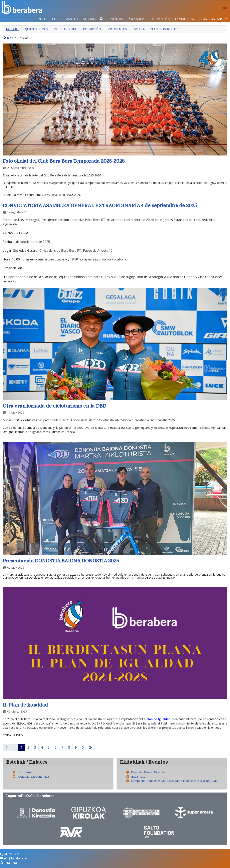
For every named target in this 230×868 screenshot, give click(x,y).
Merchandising (65, 29)
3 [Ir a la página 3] (35, 747)
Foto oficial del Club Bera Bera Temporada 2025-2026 (64, 161)
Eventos (116, 19)
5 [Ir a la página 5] (49, 747)
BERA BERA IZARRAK (213, 19)
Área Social (137, 19)
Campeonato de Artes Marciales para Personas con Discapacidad (174, 781)
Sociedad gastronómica (33, 776)
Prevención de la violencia (173, 19)
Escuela (139, 29)
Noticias (13, 29)
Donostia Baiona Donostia (149, 772)
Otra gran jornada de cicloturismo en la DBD (55, 406)
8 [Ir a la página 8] (69, 747)
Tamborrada (26, 772)
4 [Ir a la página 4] (42, 747)
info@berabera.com (17, 858)
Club (56, 19)
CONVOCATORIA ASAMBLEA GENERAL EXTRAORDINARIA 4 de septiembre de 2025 (100, 206)
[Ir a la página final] (90, 747)
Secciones (91, 19)
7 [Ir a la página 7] (62, 747)
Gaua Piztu (138, 776)
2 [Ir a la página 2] (28, 747)
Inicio (42, 19)
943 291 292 (12, 854)
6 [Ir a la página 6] (55, 747)
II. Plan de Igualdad (25, 705)
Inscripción (92, 29)
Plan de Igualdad (164, 29)
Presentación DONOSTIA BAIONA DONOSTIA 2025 (61, 561)
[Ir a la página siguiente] (83, 747)
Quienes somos (36, 29)
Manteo (72, 19)
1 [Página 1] (21, 747)
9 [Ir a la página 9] (76, 747)
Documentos (117, 29)
